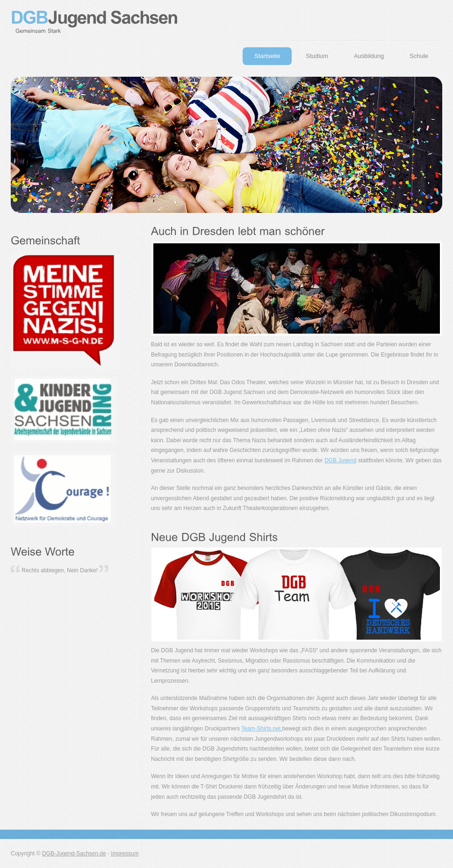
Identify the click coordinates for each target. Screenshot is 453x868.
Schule (419, 56)
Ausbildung (369, 56)
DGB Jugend (341, 460)
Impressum (125, 853)
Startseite (267, 56)
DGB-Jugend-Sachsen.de (74, 853)
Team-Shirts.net (262, 729)
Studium (317, 56)
